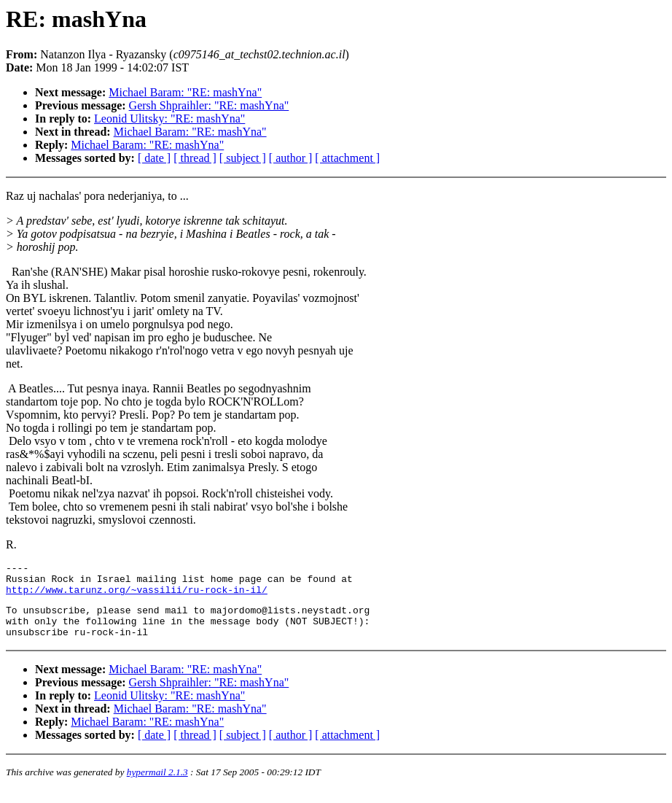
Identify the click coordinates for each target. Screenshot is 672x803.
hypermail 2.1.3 (157, 785)
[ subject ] (243, 158)
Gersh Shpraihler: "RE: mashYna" (209, 105)
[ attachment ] (347, 158)
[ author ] (291, 158)
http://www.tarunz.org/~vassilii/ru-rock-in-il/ (137, 596)
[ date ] (154, 158)
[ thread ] (195, 158)
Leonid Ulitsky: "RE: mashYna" (169, 119)
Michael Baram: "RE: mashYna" (185, 92)
